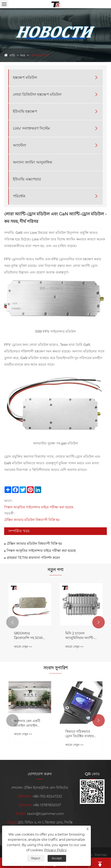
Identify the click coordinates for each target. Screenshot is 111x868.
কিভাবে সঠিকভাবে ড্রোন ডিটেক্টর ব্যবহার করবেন (80, 734)
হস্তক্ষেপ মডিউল (25, 78)
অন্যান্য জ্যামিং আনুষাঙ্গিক (33, 162)
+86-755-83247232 (47, 796)
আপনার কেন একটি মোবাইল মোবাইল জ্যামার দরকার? (27, 724)
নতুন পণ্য (55, 570)
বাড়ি (12, 55)
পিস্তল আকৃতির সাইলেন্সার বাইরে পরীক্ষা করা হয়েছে (39, 507)
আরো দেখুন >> (23, 647)
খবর (23, 55)
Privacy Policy (55, 850)
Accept (57, 858)
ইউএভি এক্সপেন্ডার (27, 179)
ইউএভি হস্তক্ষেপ (25, 111)
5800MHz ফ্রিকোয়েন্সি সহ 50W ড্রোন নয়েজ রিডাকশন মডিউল (29, 636)
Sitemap (101, 855)
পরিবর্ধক (19, 196)
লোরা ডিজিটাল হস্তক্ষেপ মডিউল (37, 94)
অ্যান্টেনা (19, 145)
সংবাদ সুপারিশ (56, 668)
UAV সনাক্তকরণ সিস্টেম (31, 128)
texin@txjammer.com (46, 814)
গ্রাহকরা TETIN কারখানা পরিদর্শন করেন (33, 558)
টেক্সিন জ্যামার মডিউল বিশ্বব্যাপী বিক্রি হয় (32, 520)
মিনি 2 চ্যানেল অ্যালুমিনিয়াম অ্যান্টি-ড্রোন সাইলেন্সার (80, 636)
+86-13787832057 (47, 805)
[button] (12, 622)
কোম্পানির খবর (39, 55)
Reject (36, 858)
